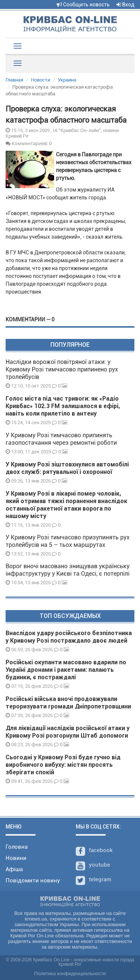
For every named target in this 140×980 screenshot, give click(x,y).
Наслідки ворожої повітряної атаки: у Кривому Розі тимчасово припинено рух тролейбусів (62, 369)
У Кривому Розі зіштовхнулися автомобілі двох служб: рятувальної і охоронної (67, 468)
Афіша (14, 869)
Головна (17, 847)
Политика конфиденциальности (70, 973)
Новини (16, 858)
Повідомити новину (33, 881)
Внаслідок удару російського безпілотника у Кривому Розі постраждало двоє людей (69, 637)
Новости (41, 80)
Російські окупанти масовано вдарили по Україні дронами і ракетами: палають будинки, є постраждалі (66, 670)
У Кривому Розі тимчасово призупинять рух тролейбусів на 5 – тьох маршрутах (68, 541)
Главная (14, 80)
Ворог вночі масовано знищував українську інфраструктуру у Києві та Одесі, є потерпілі (68, 570)
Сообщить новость (83, 4)
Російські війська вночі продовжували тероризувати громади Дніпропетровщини (68, 703)
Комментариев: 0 (29, 143)
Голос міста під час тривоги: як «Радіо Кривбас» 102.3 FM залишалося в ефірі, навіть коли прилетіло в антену (63, 406)
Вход (125, 4)
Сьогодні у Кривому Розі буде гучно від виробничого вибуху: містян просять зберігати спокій (63, 765)
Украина (67, 80)
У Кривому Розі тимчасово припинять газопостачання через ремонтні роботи (61, 439)
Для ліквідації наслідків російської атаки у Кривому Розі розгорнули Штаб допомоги (68, 732)
